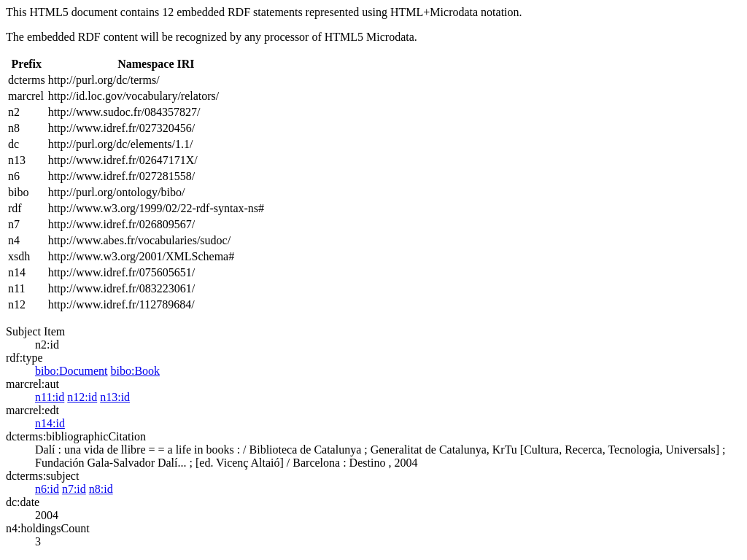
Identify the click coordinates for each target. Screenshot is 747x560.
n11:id (50, 397)
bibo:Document (71, 371)
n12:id (82, 397)
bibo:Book (136, 371)
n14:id (50, 423)
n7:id (74, 489)
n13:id (115, 397)
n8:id (101, 489)
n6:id (47, 489)
